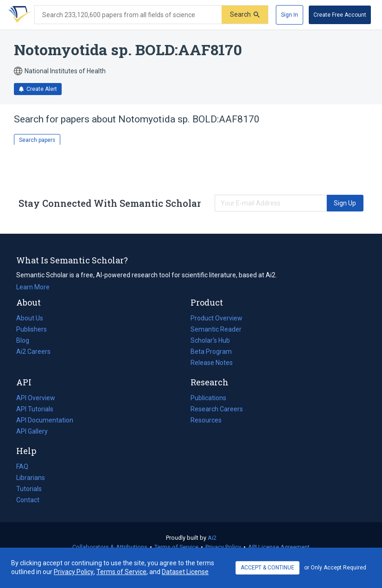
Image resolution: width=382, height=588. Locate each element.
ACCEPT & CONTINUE (267, 568)
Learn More (33, 287)
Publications (208, 398)
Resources (206, 420)
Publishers (32, 329)
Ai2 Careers (33, 352)
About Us (30, 318)
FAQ (22, 467)
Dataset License (185, 572)
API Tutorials (35, 409)
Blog (26, 340)
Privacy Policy (223, 547)
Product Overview (216, 318)
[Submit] (245, 15)
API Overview (36, 398)
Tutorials (29, 489)
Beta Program (211, 352)
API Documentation (45, 420)
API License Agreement (279, 547)
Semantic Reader (216, 329)
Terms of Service (176, 547)
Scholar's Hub (210, 340)
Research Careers (217, 409)
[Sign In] (290, 15)
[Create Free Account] (340, 15)
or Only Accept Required (335, 568)
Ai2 (212, 538)
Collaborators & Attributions (110, 547)
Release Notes (212, 363)
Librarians (31, 478)
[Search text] (128, 15)
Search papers (37, 140)
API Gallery (32, 431)
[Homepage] (18, 15)
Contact (28, 500)
